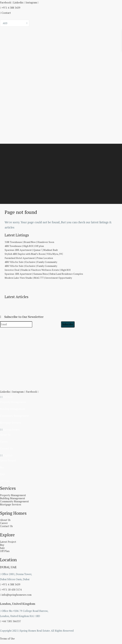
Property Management (12, 402)
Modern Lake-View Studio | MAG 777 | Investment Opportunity (38, 278)
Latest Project (8, 460)
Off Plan (4, 481)
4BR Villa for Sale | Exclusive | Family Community (31, 262)
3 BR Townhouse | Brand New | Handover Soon (29, 242)
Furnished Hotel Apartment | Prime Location (29, 258)
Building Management (12, 409)
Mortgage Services (10, 423)
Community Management (14, 416)
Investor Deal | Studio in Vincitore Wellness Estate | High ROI (38, 270)
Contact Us (6, 448)
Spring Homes (10, 430)
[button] (61, 397)
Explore (7, 455)
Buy (2, 467)
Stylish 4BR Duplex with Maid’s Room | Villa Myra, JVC (34, 254)
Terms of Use (7, 639)
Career (4, 442)
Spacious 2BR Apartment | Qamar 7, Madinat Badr (31, 250)
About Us (5, 435)
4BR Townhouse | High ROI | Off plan (24, 246)
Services (7, 397)
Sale (2, 474)
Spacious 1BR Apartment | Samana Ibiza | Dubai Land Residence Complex (44, 274)
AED (5, 23)
